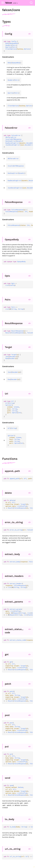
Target (8, 347)
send (8, 778)
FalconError (11, 128)
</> (29, 34)
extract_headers (14, 576)
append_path (12, 471)
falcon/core (11, 10)
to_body (10, 819)
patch (8, 684)
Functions (10, 459)
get (7, 654)
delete (8, 493)
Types (6, 22)
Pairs (8, 300)
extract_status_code (14, 631)
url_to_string (13, 849)
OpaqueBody (12, 240)
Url (6, 394)
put (7, 747)
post (7, 715)
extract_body (12, 554)
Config (8, 34)
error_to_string (14, 522)
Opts (7, 276)
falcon (9, 3)
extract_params (14, 602)
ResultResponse (14, 323)
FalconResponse (14, 202)
